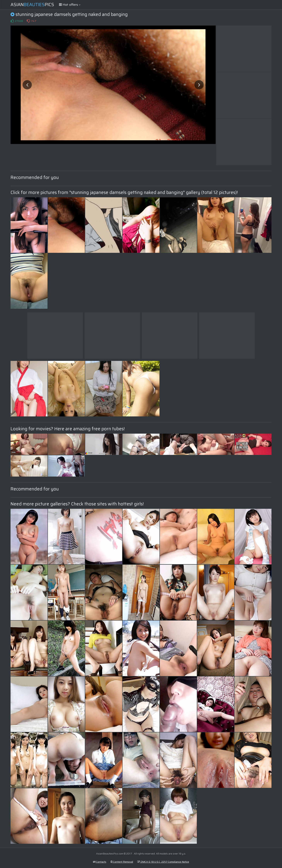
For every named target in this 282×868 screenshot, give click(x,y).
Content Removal (122, 862)
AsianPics (32, 5)
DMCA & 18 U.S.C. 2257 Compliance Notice (163, 862)
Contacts (100, 862)
